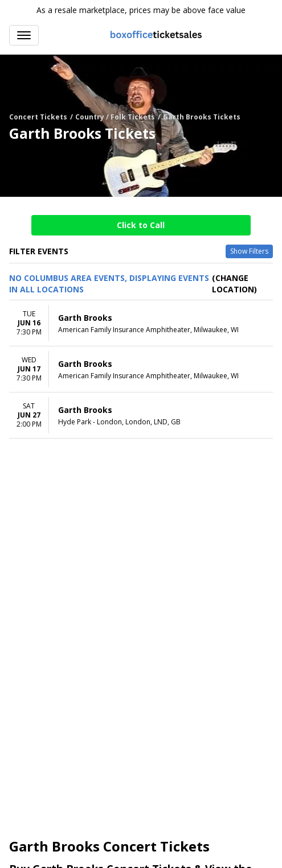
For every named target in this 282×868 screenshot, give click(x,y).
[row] (141, 323)
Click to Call (141, 225)
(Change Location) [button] (234, 284)
